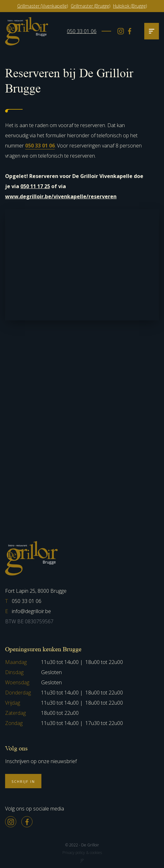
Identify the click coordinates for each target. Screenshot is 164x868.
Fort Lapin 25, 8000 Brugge (36, 591)
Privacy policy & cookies (82, 853)
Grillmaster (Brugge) (90, 6)
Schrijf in (23, 781)
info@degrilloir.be (28, 611)
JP (82, 860)
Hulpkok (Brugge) (130, 6)
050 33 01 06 (82, 31)
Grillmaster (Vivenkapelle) (43, 6)
